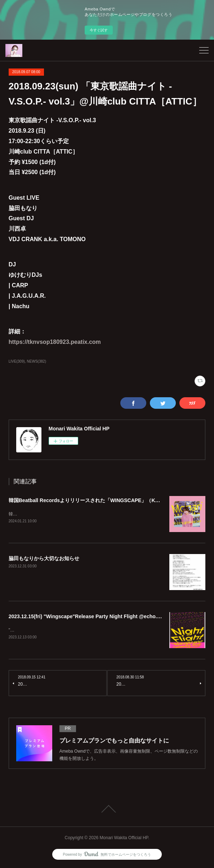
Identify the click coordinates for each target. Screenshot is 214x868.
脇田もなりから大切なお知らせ (44, 559)
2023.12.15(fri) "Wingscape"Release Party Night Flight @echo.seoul (90, 617)
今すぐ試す (99, 30)
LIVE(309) (17, 361)
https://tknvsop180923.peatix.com (55, 342)
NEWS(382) (37, 361)
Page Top (107, 810)
